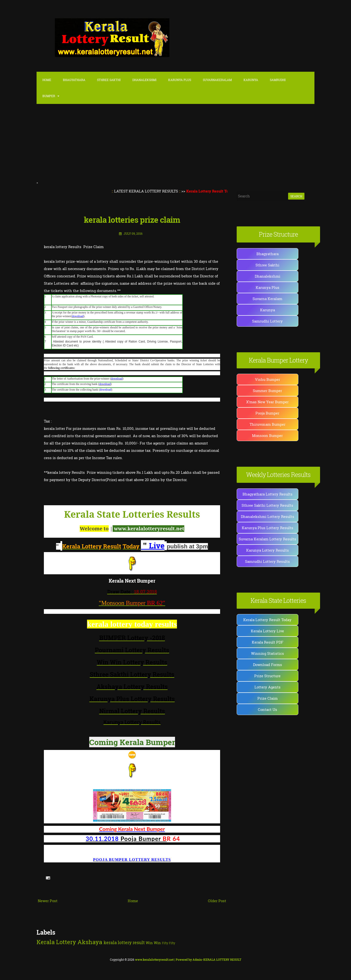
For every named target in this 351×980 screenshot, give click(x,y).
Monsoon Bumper (267, 435)
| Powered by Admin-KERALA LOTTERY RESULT (188, 960)
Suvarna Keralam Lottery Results (267, 539)
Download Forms (268, 665)
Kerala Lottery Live (267, 631)
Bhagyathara (74, 80)
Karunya (251, 80)
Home (47, 80)
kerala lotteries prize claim (132, 220)
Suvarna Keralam (267, 299)
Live (153, 545)
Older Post (217, 901)
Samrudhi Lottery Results (267, 561)
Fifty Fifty (169, 943)
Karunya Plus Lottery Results (268, 528)
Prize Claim (268, 698)
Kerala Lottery (56, 942)
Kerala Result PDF (268, 642)
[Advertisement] (175, 143)
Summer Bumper (267, 391)
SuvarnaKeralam (217, 80)
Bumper (49, 96)
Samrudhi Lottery (267, 321)
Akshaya (90, 942)
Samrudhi (278, 80)
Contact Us (268, 709)
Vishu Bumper (268, 379)
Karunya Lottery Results (268, 550)
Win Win (153, 943)
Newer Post (48, 901)
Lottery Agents (268, 687)
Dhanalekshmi (144, 80)
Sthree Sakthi (109, 80)
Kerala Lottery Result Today (267, 620)
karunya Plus (180, 80)
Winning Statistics (268, 653)
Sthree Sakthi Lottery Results (267, 505)
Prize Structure (267, 676)
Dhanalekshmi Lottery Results (268, 516)
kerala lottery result (124, 942)
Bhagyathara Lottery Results (268, 494)
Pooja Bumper (267, 413)
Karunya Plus (268, 287)
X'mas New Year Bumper (267, 402)
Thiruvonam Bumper (268, 424)
